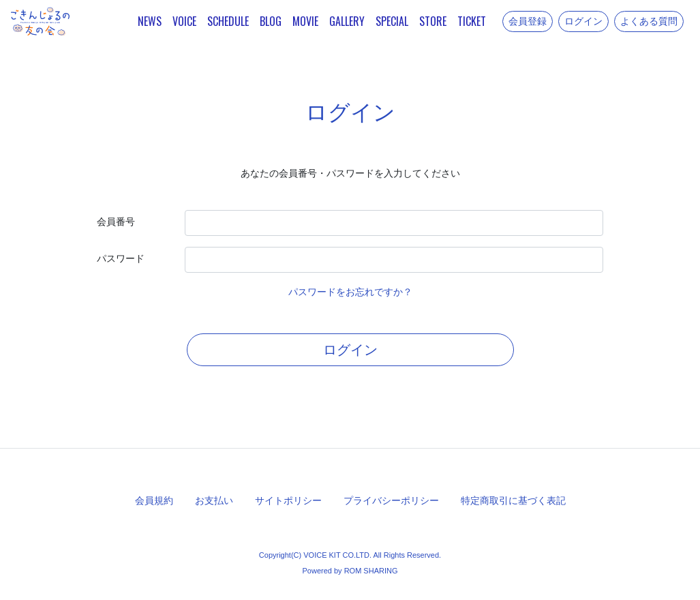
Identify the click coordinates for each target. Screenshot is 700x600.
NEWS (150, 21)
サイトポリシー (288, 500)
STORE (433, 21)
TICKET (472, 21)
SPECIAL (392, 21)
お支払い (214, 500)
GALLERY (347, 21)
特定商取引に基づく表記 (513, 500)
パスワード (121, 258)
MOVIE (305, 21)
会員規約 (154, 500)
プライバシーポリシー (391, 500)
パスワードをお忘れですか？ (350, 292)
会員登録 (528, 21)
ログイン (583, 21)
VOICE (184, 21)
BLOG (271, 21)
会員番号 (116, 222)
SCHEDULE (228, 21)
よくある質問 (649, 21)
